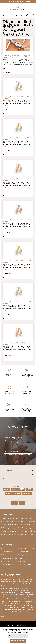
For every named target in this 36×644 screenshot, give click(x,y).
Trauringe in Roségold (28, 531)
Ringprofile (24, 555)
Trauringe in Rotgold (10, 528)
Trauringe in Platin (26, 518)
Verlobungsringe (26, 528)
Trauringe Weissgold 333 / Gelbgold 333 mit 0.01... (17, 139)
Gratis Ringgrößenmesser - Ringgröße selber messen (16, 57)
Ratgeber (6, 548)
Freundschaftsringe (10, 534)
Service (23, 558)
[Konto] (27, 15)
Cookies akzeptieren (18, 641)
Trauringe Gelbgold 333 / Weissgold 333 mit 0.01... (17, 98)
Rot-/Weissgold (25, 525)
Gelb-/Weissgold (8, 521)
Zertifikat (23, 561)
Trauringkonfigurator (10, 531)
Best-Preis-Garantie (27, 565)
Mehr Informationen (21, 633)
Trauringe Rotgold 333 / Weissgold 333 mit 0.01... (17, 221)
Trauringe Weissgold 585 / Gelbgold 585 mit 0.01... (17, 262)
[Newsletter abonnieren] (30, 452)
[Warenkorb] (32, 15)
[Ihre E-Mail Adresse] (16, 452)
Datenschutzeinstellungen (18, 636)
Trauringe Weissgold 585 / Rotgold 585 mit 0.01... (17, 344)
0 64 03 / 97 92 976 (25, 2)
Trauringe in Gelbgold (10, 518)
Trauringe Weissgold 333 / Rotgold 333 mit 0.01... (17, 180)
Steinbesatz (7, 555)
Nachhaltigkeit (8, 565)
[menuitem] (4, 15)
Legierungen (7, 552)
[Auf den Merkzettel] (6, 73)
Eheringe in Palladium (10, 525)
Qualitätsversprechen (10, 558)
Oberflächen (25, 552)
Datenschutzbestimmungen (18, 455)
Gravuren (6, 561)
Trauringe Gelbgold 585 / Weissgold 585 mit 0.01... (17, 303)
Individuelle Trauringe (28, 534)
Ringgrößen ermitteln (27, 548)
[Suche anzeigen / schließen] (17, 15)
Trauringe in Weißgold (27, 521)
